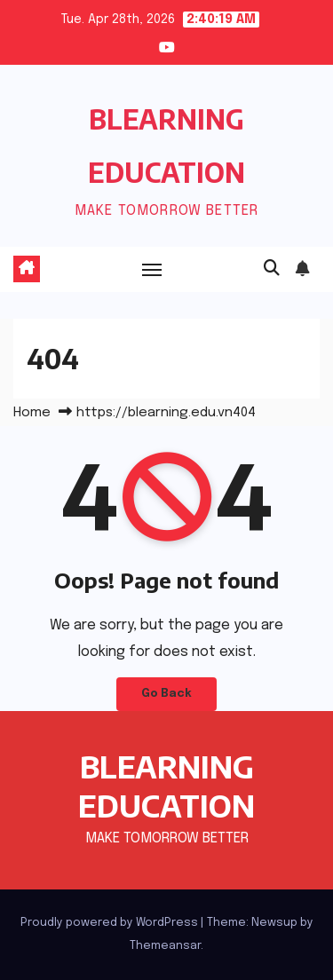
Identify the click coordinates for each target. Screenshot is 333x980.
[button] (272, 269)
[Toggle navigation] (152, 269)
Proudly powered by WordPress (111, 923)
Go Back (166, 694)
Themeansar (165, 946)
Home (32, 413)
